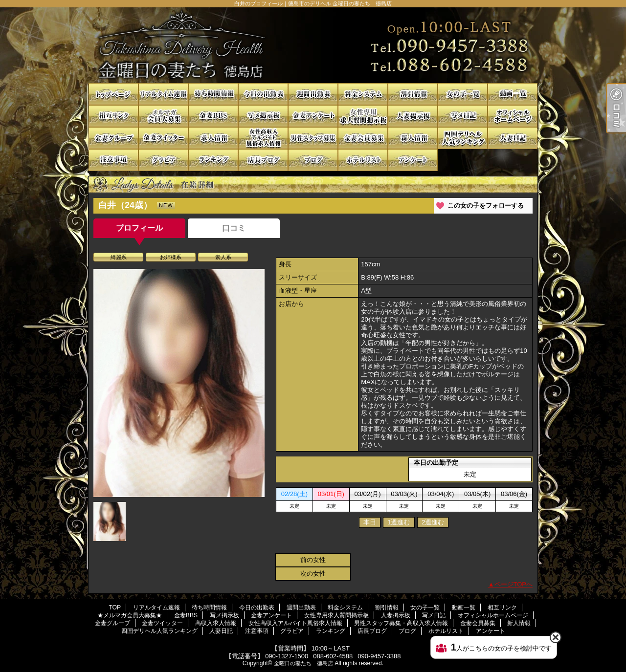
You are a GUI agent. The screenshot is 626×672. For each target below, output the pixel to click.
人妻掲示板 (413, 116)
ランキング (213, 160)
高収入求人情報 (213, 138)
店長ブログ (263, 160)
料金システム (363, 94)
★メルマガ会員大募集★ (163, 116)
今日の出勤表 (263, 94)
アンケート (413, 160)
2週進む (433, 522)
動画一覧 (513, 94)
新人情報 (413, 138)
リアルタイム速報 (163, 94)
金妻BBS (213, 116)
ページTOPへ (514, 584)
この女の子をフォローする (486, 206)
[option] (179, 383)
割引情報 (413, 94)
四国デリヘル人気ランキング (463, 138)
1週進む (399, 522)
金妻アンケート (313, 116)
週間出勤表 (313, 94)
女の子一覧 (463, 94)
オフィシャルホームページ (513, 116)
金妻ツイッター (163, 138)
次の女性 (313, 574)
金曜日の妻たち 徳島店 (303, 663)
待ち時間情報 (213, 94)
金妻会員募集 (363, 138)
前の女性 (313, 560)
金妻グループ (113, 138)
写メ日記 (463, 116)
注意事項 (113, 160)
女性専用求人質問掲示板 (363, 116)
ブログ (313, 160)
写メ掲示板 (263, 116)
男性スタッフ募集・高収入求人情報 (313, 138)
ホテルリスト (363, 160)
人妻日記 (513, 138)
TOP (113, 94)
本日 (370, 522)
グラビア (163, 160)
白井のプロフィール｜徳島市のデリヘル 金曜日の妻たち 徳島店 (313, 45)
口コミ (234, 228)
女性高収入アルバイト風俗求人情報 (263, 138)
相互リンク (113, 116)
